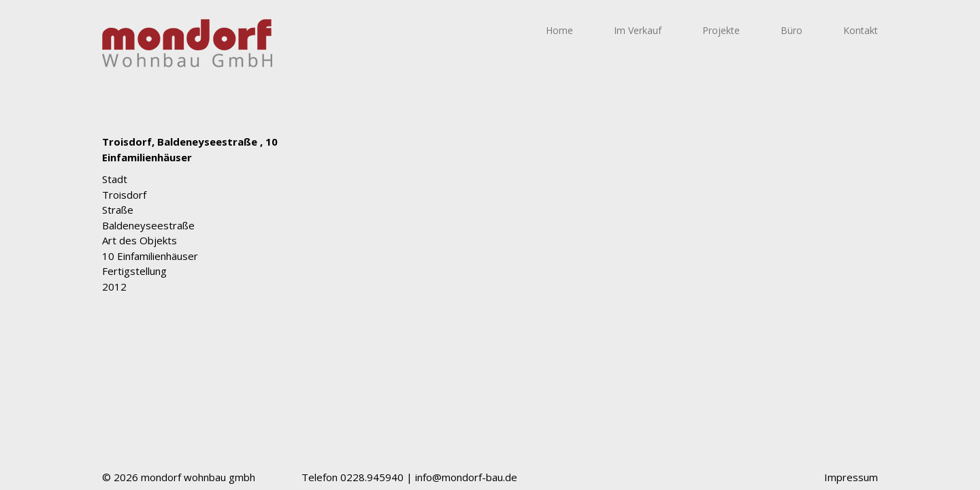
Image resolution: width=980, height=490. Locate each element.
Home (559, 30)
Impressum (851, 477)
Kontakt (861, 30)
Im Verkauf (638, 30)
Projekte (721, 30)
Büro (791, 30)
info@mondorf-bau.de (466, 477)
